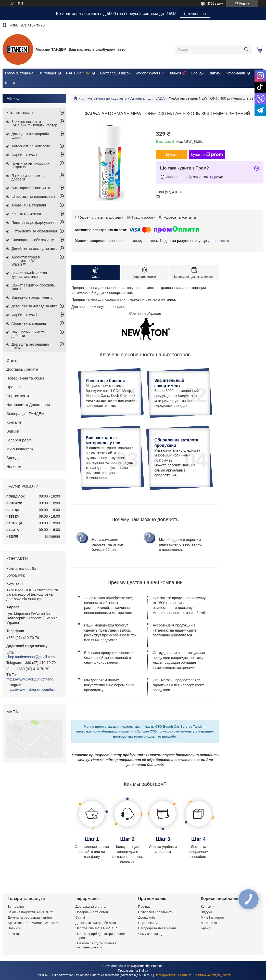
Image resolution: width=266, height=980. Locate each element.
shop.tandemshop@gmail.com (30, 657)
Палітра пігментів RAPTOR (96, 928)
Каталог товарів (20, 113)
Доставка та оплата (91, 906)
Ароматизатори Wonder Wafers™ (33, 923)
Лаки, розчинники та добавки (28, 177)
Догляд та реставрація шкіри (30, 136)
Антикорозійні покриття (31, 188)
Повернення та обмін (25, 378)
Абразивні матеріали (29, 205)
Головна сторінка (19, 73)
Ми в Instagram (20, 449)
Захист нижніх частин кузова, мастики (29, 275)
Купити (172, 155)
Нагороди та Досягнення (28, 405)
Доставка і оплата (22, 369)
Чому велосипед (151, 934)
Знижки (13, 934)
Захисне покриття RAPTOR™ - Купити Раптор (34, 123)
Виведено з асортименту (32, 297)
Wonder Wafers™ (149, 73)
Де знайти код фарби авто (96, 923)
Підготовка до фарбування (34, 223)
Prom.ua (157, 966)
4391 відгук (215, 4)
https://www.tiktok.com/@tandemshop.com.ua (32, 679)
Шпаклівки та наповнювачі (33, 197)
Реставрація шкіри (115, 73)
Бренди (197, 73)
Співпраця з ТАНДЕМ (25, 414)
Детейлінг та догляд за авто (34, 249)
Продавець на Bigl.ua (133, 971)
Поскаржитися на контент (173, 975)
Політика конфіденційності (212, 975)
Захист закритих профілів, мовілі (33, 287)
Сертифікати (18, 396)
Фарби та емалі (24, 155)
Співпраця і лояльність (156, 912)
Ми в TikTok (210, 923)
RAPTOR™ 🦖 (78, 73)
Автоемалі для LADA (148, 98)
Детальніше (195, 14)
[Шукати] (246, 49)
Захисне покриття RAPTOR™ (30, 912)
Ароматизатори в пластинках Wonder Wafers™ (28, 261)
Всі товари (47, 73)
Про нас (14, 387)
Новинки (14, 467)
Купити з (207, 155)
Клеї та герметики (26, 214)
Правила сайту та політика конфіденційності (96, 945)
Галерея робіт (19, 440)
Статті (12, 360)
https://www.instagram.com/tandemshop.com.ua (32, 689)
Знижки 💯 (178, 73)
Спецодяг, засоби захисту (33, 240)
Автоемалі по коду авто (107, 98)
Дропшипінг (147, 917)
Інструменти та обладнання (34, 231)
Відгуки (215, 73)
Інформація (235, 73)
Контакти (14, 422)
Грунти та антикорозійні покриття (31, 165)
